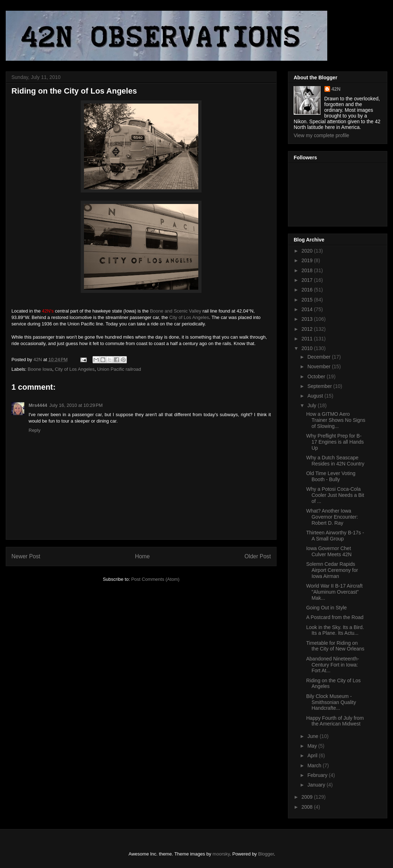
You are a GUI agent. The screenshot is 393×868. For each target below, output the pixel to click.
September (320, 386)
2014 (308, 309)
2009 (308, 797)
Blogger (266, 854)
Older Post (258, 556)
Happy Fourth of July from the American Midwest (335, 721)
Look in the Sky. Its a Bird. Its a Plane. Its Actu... (335, 630)
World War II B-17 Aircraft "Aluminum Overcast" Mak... (334, 592)
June (313, 736)
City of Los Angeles (189, 317)
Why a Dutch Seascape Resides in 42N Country (335, 461)
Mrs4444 (38, 405)
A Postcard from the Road (335, 617)
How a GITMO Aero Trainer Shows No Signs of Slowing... (336, 420)
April (313, 755)
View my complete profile (321, 135)
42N (336, 89)
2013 (308, 319)
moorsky (221, 854)
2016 (308, 290)
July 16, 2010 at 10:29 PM (76, 405)
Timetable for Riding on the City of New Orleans (335, 646)
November (319, 366)
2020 (308, 251)
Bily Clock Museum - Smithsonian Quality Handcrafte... (331, 702)
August (316, 396)
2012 (308, 329)
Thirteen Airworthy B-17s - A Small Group (335, 536)
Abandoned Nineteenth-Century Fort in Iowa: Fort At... (333, 665)
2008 (308, 807)
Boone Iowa (40, 369)
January (317, 785)
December (319, 357)
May (313, 746)
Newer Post (26, 556)
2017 (308, 280)
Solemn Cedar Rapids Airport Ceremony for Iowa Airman (332, 570)
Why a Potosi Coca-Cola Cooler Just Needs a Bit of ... (335, 495)
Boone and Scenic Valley (176, 311)
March (315, 765)
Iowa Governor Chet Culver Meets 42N (329, 551)
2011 (308, 339)
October (317, 376)
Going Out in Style (327, 608)
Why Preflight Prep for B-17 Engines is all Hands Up (335, 442)
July (312, 405)
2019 (308, 260)
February (318, 775)
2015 (308, 300)
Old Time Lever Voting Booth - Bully (331, 476)
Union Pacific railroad (119, 369)
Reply (34, 430)
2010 (308, 348)
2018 (308, 270)
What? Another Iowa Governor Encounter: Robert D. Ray (332, 517)
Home (143, 556)
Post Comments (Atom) (155, 579)
